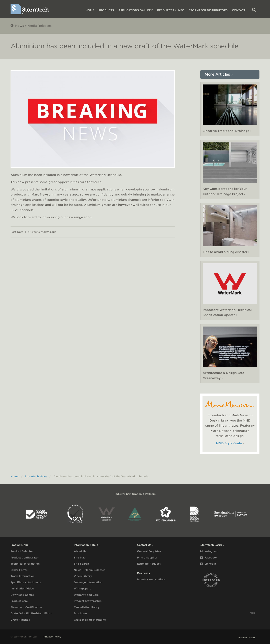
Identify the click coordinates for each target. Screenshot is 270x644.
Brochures (81, 613)
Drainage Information (88, 582)
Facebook (209, 558)
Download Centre (22, 595)
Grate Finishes (20, 620)
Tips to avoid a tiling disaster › (226, 252)
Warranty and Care (86, 595)
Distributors (208, 10)
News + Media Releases (31, 26)
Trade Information (23, 576)
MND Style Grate (229, 443)
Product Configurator (25, 558)
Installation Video (22, 588)
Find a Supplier (147, 558)
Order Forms (19, 570)
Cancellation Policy (87, 607)
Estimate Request (149, 564)
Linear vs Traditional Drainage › (227, 131)
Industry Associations (151, 579)
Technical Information (25, 564)
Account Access (246, 637)
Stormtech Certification (26, 607)
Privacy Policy (52, 637)
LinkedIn (208, 564)
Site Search (81, 564)
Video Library (83, 576)
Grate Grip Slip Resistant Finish (31, 613)
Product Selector (22, 551)
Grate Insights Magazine (90, 620)
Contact (239, 10)
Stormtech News (36, 476)
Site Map (80, 558)
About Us (80, 551)
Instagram (209, 551)
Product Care (19, 601)
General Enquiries (149, 551)
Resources (171, 10)
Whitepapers (82, 588)
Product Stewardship (88, 601)
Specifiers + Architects (26, 582)
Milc (252, 613)
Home (90, 10)
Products (106, 10)
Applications (136, 10)
